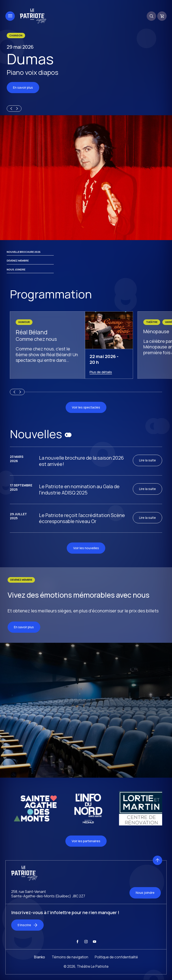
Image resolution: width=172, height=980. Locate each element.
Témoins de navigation (70, 968)
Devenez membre (18, 261)
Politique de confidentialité (116, 968)
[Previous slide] (11, 109)
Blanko (40, 968)
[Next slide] (18, 109)
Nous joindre (16, 269)
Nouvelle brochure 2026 (24, 252)
